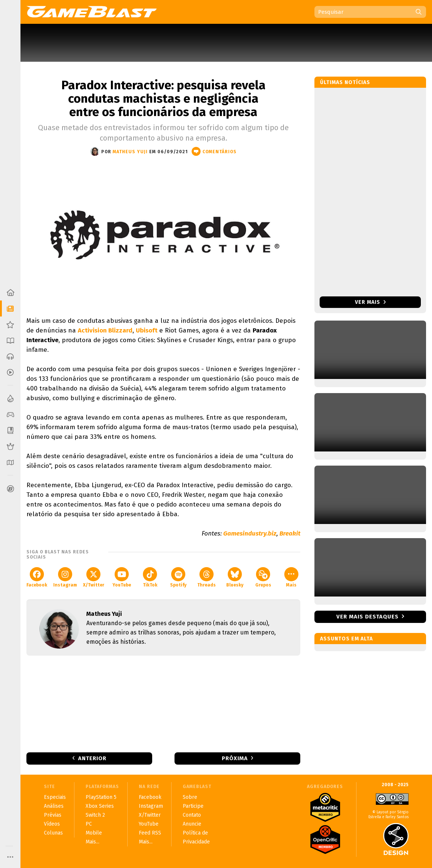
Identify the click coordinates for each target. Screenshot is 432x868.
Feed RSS (150, 833)
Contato (192, 815)
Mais (291, 577)
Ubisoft (147, 330)
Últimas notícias (345, 82)
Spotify (178, 577)
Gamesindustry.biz (250, 533)
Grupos (263, 577)
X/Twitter (94, 577)
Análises (54, 806)
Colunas (53, 833)
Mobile (94, 833)
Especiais (55, 797)
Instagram (65, 577)
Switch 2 (95, 815)
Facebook (37, 577)
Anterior (92, 758)
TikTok (150, 577)
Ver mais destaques (367, 617)
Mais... (92, 842)
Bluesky (235, 577)
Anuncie (192, 824)
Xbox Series (100, 806)
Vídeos (52, 824)
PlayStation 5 (101, 797)
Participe (193, 806)
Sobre (190, 797)
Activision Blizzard (105, 330)
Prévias (53, 815)
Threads (207, 577)
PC (89, 824)
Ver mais (370, 302)
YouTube (122, 577)
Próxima (235, 758)
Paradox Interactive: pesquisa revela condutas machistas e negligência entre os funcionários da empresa (164, 99)
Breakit (290, 533)
